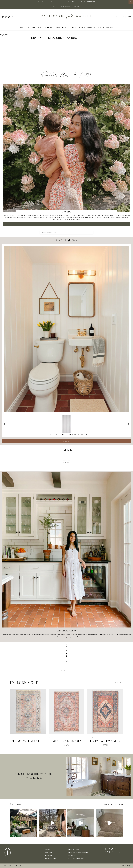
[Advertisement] (66, 56)
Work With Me (65, 6)
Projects (48, 27)
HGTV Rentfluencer (76, 858)
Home (22, 27)
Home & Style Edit (105, 27)
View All (119, 682)
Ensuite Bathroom (67, 456)
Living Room (66, 462)
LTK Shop (73, 27)
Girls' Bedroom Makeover (67, 458)
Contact (49, 852)
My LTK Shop (73, 855)
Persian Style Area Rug (27, 741)
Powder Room (67, 460)
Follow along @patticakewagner (112, 804)
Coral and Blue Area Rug (67, 743)
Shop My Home (60, 27)
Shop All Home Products (78, 852)
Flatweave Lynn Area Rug (105, 743)
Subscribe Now (89, 2)
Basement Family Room (66, 454)
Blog (40, 27)
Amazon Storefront (87, 27)
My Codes (31, 27)
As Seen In (77, 6)
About (55, 6)
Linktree (49, 855)
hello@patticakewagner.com (116, 852)
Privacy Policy (51, 858)
